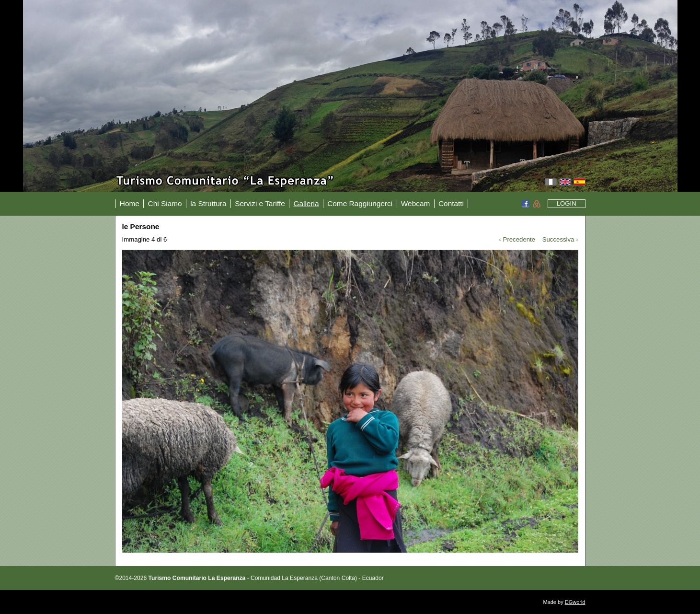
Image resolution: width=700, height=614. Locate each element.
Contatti (451, 203)
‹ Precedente (517, 239)
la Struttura (208, 203)
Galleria (306, 203)
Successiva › (560, 239)
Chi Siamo (165, 203)
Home (130, 203)
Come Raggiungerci (360, 203)
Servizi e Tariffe (260, 203)
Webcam (415, 203)
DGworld (575, 602)
